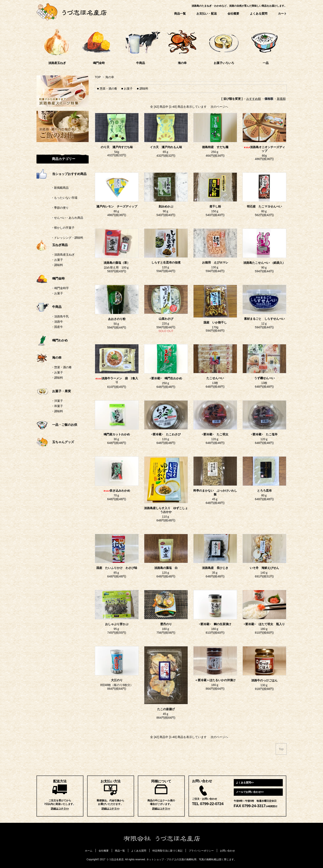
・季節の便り (53, 208)
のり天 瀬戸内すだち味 (117, 147)
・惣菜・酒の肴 (62, 367)
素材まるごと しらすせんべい (264, 319)
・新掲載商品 (53, 188)
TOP (98, 77)
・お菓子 (57, 260)
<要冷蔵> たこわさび (167, 434)
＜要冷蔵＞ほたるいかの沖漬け (215, 680)
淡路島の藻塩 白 (166, 568)
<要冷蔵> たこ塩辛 (266, 434)
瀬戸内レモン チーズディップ (117, 207)
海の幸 (110, 77)
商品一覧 (180, 14)
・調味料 (57, 265)
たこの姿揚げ (166, 709)
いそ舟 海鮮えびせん (264, 568)
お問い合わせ (227, 851)
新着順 (281, 99)
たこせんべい (215, 378)
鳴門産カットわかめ (117, 434)
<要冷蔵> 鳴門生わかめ (166, 378)
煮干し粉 (215, 207)
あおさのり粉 (117, 319)
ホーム (89, 851)
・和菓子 (57, 406)
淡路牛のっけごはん (264, 680)
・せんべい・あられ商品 (60, 218)
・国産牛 (57, 327)
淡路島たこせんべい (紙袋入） (264, 263)
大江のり (117, 680)
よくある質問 (259, 14)
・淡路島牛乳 (60, 316)
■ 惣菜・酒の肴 (107, 89)
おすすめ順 (254, 99)
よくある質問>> (245, 783)
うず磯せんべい (264, 378)
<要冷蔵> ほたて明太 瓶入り (264, 624)
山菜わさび (166, 319)
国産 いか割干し (215, 323)
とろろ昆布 (264, 491)
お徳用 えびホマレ (215, 263)
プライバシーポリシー (201, 851)
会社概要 (233, 14)
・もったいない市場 (57, 198)
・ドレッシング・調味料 (60, 238)
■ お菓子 (127, 89)
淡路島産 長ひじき (215, 568)
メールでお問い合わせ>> (250, 792)
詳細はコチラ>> (60, 809)
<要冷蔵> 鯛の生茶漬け (215, 624)
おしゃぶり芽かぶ (117, 624)
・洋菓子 (57, 401)
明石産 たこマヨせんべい (264, 207)
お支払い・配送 (207, 14)
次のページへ (219, 107)
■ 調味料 (142, 89)
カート (282, 14)
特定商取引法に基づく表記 (167, 851)
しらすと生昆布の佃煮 (166, 263)
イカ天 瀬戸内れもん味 (166, 147)
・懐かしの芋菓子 (55, 228)
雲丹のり (166, 624)
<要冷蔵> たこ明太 (215, 434)
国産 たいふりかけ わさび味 (117, 568)
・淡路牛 (57, 322)
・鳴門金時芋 (60, 288)
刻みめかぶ (166, 207)
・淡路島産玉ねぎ (63, 255)
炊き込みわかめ (117, 491)
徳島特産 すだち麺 (215, 147)
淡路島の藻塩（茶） (118, 263)
